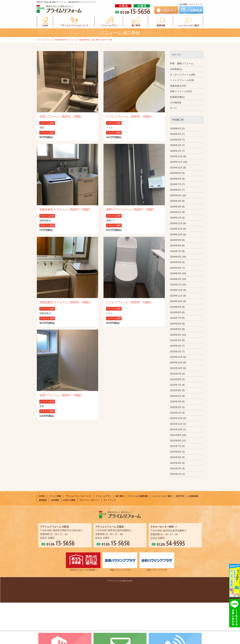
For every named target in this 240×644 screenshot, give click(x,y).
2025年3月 (176, 207)
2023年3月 (176, 340)
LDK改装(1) (176, 69)
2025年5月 (176, 195)
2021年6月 (176, 452)
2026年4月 (176, 134)
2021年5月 (176, 457)
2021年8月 (176, 441)
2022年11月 (176, 362)
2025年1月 (176, 218)
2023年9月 (176, 307)
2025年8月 (176, 179)
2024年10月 (176, 234)
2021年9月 (176, 435)
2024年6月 (176, 257)
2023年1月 (176, 351)
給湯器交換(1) (177, 97)
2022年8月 (176, 379)
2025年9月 (176, 173)
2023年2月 (176, 346)
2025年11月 (176, 162)
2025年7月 (176, 184)
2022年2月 (176, 407)
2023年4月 (176, 335)
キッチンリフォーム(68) (183, 75)
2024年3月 (176, 273)
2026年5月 (176, 128)
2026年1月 (176, 151)
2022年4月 (176, 402)
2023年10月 (176, 301)
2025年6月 (176, 190)
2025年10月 (176, 168)
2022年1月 (176, 413)
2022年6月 (176, 390)
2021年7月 (176, 446)
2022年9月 (176, 374)
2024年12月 (176, 223)
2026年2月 (176, 145)
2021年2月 (176, 468)
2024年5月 (176, 262)
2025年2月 (176, 212)
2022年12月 (176, 357)
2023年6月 (176, 324)
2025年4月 (176, 201)
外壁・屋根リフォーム (182, 63)
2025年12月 (176, 156)
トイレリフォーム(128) (182, 80)
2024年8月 (176, 245)
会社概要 (183, 4)
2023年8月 (176, 312)
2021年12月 (176, 418)
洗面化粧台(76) (178, 86)
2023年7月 (176, 318)
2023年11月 (176, 296)
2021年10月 (176, 429)
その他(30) (176, 102)
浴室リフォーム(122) (181, 91)
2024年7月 (176, 251)
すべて (173, 108)
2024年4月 (176, 268)
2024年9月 (176, 240)
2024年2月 (176, 279)
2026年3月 (176, 140)
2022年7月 (176, 385)
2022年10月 (176, 368)
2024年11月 (176, 229)
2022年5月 (176, 396)
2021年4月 (176, 463)
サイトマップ (195, 4)
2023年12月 (176, 290)
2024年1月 (176, 285)
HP (176, 568)
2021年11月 (176, 424)
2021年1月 (176, 474)
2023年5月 (176, 329)
